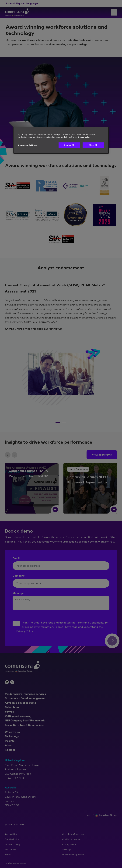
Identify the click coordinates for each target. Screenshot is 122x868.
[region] (61, 140)
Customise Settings (28, 145)
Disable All (69, 145)
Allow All (93, 145)
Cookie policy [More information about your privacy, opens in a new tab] (84, 137)
